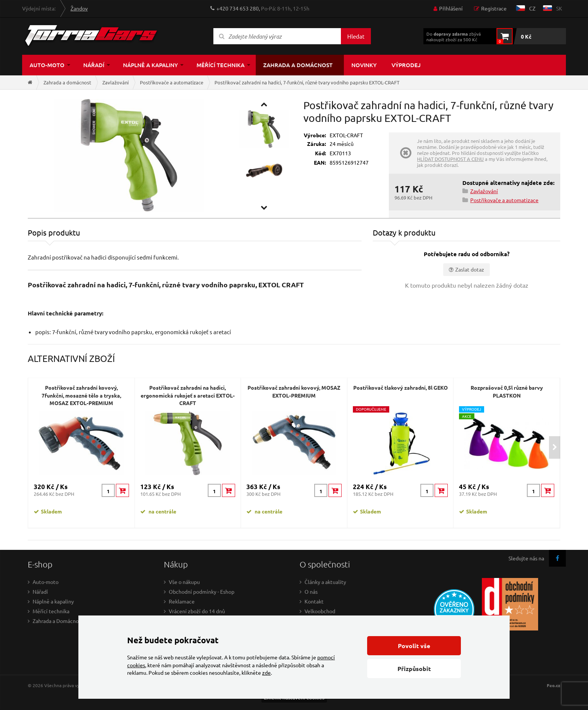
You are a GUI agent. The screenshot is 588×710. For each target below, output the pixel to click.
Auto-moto (47, 65)
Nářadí (94, 65)
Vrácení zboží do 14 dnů (197, 611)
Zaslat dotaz (470, 269)
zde (266, 672)
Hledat (356, 36)
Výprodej (406, 65)
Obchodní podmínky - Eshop (202, 591)
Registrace (494, 8)
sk (559, 8)
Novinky (364, 65)
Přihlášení (451, 8)
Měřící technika (220, 65)
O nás (311, 591)
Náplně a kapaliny (150, 65)
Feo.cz (553, 685)
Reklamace (182, 601)
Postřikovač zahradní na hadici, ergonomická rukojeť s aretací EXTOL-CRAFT (188, 395)
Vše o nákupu (184, 582)
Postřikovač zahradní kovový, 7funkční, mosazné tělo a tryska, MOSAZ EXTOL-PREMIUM (81, 395)
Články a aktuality (325, 582)
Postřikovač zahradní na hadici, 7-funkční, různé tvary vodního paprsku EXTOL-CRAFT (307, 82)
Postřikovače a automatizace (172, 82)
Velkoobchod (320, 611)
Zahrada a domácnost (298, 65)
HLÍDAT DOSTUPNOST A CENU (450, 159)
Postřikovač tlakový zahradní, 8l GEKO (400, 387)
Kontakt (314, 601)
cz (532, 8)
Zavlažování (115, 82)
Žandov (79, 8)
